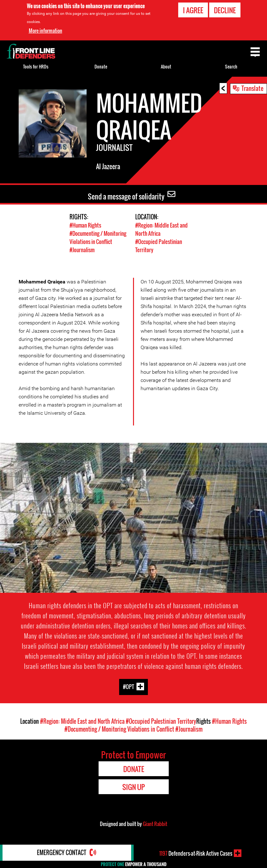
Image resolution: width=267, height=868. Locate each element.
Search (231, 66)
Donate (101, 66)
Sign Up (133, 786)
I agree (193, 10)
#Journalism (82, 249)
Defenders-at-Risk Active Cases (196, 853)
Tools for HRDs (36, 66)
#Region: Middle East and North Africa (82, 720)
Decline (225, 10)
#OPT (128, 686)
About (166, 66)
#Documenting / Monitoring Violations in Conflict (98, 237)
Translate (252, 88)
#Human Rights (85, 225)
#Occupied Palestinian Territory (161, 720)
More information (46, 31)
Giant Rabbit (155, 823)
